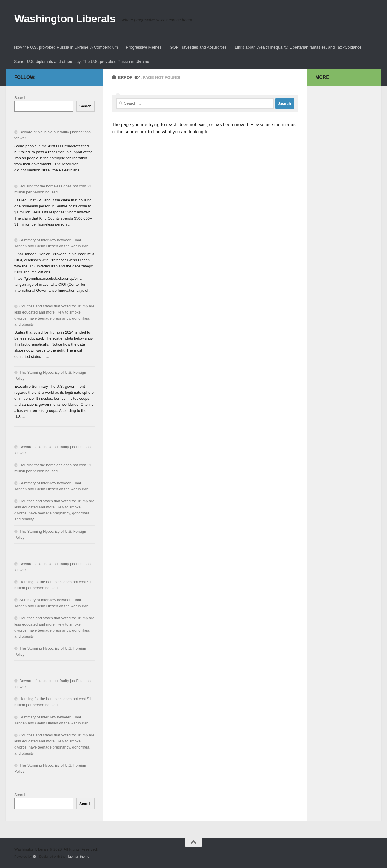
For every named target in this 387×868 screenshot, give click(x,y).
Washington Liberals (65, 19)
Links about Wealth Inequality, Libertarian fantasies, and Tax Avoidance (298, 47)
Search (20, 98)
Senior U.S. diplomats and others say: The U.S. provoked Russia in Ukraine (82, 62)
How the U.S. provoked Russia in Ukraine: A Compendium (66, 47)
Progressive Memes (144, 47)
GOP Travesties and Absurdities (198, 47)
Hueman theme (78, 856)
